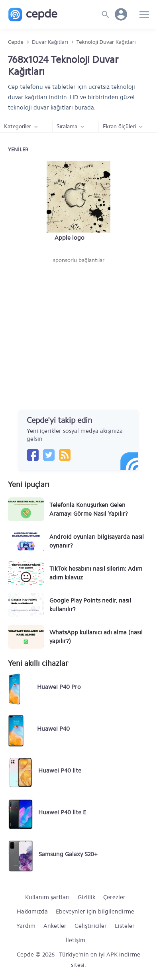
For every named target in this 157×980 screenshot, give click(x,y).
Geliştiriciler (91, 926)
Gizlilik (86, 897)
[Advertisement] (78, 324)
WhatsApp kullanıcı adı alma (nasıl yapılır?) (96, 637)
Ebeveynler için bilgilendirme (95, 912)
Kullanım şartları (47, 897)
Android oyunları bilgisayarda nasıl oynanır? (97, 541)
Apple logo (70, 238)
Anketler (55, 926)
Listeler (125, 926)
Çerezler (114, 897)
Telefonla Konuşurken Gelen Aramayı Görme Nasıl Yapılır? (89, 509)
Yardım (26, 926)
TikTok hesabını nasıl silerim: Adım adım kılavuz (96, 573)
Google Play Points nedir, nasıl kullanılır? (90, 605)
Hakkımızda (32, 912)
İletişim (76, 940)
